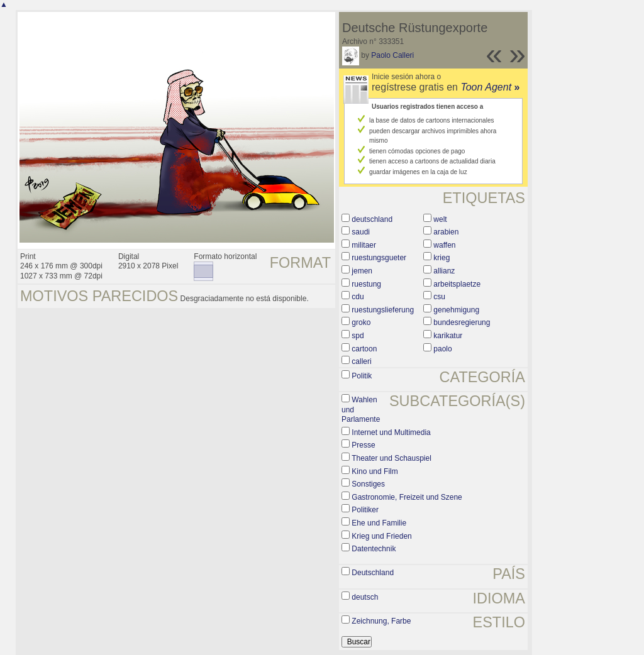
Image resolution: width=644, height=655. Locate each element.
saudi (361, 232)
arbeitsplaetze (457, 284)
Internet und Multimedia (391, 432)
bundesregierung (462, 322)
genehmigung (456, 310)
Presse (363, 445)
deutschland (372, 219)
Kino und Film (375, 471)
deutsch (365, 597)
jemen (362, 271)
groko (361, 322)
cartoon (364, 349)
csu (439, 297)
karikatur (448, 336)
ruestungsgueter (379, 258)
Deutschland (373, 573)
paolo (442, 349)
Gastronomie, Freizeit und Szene (407, 497)
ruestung (366, 284)
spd (358, 336)
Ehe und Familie (379, 523)
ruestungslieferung (383, 310)
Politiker (365, 510)
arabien (446, 232)
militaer (364, 245)
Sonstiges (368, 484)
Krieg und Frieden (381, 536)
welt (440, 219)
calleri (361, 361)
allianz (444, 271)
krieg (441, 258)
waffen (444, 245)
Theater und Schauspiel (391, 458)
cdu (358, 297)
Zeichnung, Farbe (381, 621)
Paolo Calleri (392, 55)
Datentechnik (374, 549)
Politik (362, 376)
